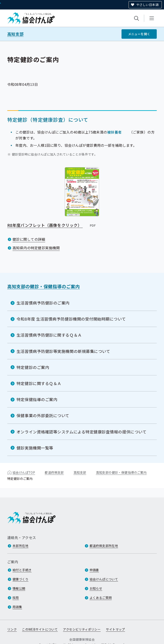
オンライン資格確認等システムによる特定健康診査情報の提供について (81, 431)
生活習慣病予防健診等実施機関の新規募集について (63, 351)
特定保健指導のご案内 (37, 399)
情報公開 (19, 588)
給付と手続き (22, 570)
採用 (16, 598)
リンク (12, 629)
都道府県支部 (54, 472)
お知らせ (96, 588)
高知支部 (15, 34)
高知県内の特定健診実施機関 (36, 248)
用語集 (17, 607)
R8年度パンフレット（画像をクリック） (52, 225)
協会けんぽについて (104, 579)
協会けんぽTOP (24, 472)
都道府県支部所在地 (104, 546)
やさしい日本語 (147, 5)
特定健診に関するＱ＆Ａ (39, 383)
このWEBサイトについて (40, 629)
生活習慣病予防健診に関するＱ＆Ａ (49, 335)
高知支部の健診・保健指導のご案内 (44, 286)
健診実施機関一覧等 (35, 448)
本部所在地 (20, 546)
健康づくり (20, 579)
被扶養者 (114, 132)
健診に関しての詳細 (29, 239)
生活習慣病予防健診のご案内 (43, 303)
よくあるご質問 (101, 598)
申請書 (94, 570)
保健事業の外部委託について (43, 415)
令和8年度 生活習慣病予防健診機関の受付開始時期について (71, 319)
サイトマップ (115, 629)
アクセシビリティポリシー (82, 629)
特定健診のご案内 (33, 367)
